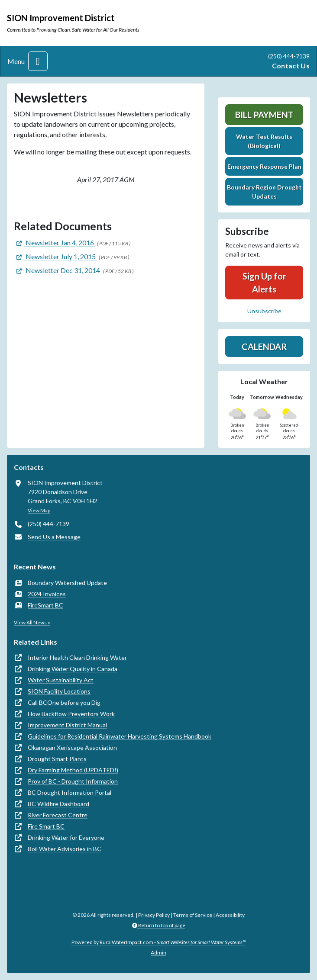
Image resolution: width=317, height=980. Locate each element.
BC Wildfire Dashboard (58, 804)
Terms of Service (193, 915)
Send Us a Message (54, 537)
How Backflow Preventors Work (71, 714)
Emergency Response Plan (264, 166)
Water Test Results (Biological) (264, 141)
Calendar (264, 347)
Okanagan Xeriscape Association (72, 747)
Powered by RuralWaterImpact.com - (159, 942)
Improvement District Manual (67, 725)
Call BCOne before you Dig (64, 702)
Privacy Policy (154, 915)
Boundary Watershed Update (67, 583)
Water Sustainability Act (61, 680)
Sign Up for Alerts (264, 283)
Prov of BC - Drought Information (73, 781)
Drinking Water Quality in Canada (73, 669)
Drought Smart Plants (57, 759)
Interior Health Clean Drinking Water (77, 657)
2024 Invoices (47, 594)
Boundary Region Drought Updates (264, 192)
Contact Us (291, 66)
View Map (39, 510)
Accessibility (230, 915)
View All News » (32, 622)
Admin (158, 953)
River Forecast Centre (58, 815)
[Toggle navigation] (38, 61)
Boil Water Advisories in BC (65, 849)
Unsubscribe (264, 311)
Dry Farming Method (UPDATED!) (73, 770)
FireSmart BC (45, 605)
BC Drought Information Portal (70, 792)
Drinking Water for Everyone (66, 837)
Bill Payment (264, 115)
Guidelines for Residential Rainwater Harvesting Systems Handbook (120, 736)
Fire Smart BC (46, 826)
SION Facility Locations (59, 691)
